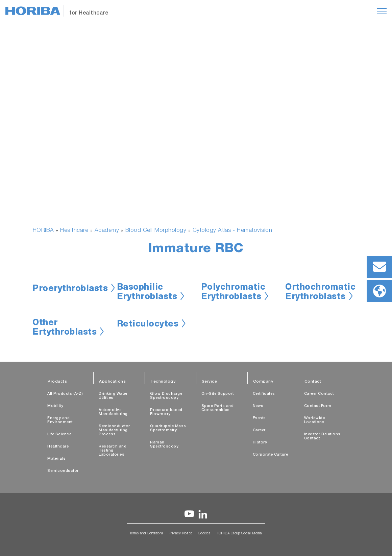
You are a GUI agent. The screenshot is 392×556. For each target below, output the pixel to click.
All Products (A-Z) (65, 394)
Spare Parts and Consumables (218, 408)
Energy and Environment (60, 420)
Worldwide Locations (315, 420)
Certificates (264, 394)
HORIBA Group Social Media (239, 534)
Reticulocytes (148, 325)
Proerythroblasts (70, 289)
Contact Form (318, 406)
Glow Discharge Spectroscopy (166, 396)
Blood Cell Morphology (156, 231)
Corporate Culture (271, 455)
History (260, 443)
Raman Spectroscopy (164, 445)
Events (259, 418)
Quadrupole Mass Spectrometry (168, 428)
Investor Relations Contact (322, 437)
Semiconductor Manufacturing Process (114, 430)
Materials (57, 459)
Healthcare (74, 231)
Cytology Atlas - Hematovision (232, 231)
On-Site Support (218, 394)
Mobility (55, 406)
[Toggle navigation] (382, 11)
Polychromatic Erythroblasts (233, 293)
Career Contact (319, 394)
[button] (49, 196)
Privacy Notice (181, 534)
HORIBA (43, 231)
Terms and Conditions (146, 534)
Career (259, 430)
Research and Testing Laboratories (113, 451)
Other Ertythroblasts (65, 328)
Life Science (59, 434)
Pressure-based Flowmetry (166, 412)
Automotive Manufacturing (113, 412)
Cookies (204, 534)
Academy (107, 231)
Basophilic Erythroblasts (147, 293)
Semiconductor (63, 471)
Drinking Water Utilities (113, 396)
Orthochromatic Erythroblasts (320, 293)
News (258, 406)
